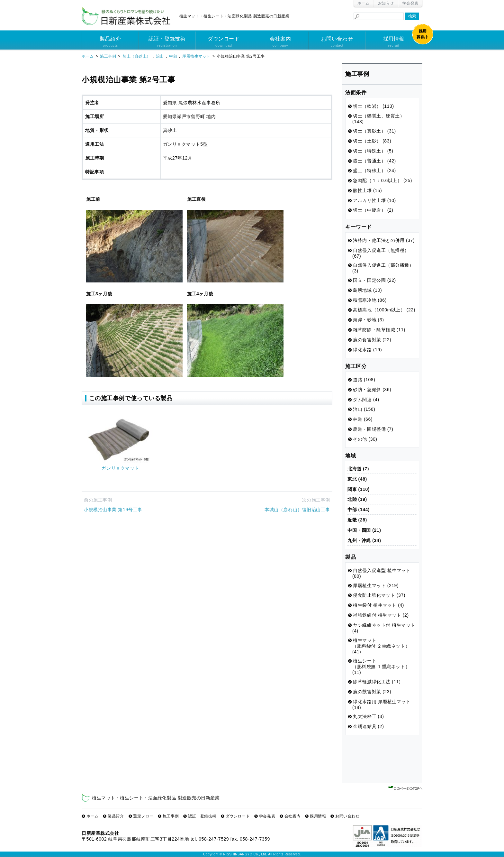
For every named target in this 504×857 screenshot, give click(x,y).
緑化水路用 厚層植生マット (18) (382, 705)
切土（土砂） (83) (372, 141)
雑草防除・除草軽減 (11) (379, 330)
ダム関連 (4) (366, 400)
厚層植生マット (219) (376, 585)
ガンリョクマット (120, 468)
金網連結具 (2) (368, 726)
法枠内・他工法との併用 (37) (384, 240)
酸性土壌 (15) (367, 190)
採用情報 (394, 42)
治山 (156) (364, 409)
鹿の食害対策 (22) (372, 340)
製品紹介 (110, 42)
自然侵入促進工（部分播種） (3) (383, 268)
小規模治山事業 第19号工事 (113, 510)
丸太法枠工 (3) (368, 716)
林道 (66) (363, 419)
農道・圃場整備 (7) (373, 429)
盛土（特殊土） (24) (374, 170)
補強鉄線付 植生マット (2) (381, 615)
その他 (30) (365, 439)
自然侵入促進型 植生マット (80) (382, 573)
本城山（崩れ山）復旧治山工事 (297, 510)
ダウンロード (224, 42)
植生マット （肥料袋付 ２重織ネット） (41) (381, 646)
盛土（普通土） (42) (374, 161)
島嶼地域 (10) (367, 290)
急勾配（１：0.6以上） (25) (382, 180)
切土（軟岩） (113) (373, 106)
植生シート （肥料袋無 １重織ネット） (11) (381, 667)
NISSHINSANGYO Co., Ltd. (245, 854)
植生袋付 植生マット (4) (378, 605)
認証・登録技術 (167, 42)
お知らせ (386, 3)
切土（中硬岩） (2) (373, 210)
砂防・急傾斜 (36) (372, 390)
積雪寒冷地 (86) (370, 300)
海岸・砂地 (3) (368, 320)
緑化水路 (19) (367, 350)
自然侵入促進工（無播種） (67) (381, 253)
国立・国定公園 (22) (374, 280)
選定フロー (143, 816)
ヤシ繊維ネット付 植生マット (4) (384, 628)
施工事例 (171, 816)
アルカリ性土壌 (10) (374, 200)
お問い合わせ (337, 42)
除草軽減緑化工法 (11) (377, 682)
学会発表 (410, 3)
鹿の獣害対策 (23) (372, 692)
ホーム (364, 3)
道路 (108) (364, 380)
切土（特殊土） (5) (373, 151)
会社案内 (280, 42)
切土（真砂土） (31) (374, 131)
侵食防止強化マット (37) (379, 595)
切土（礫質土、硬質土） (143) (378, 119)
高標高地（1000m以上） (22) (384, 310)
